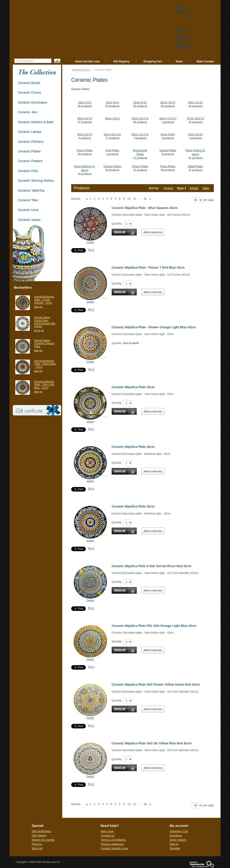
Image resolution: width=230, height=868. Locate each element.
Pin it (91, 250)
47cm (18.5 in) (196, 118)
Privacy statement (112, 844)
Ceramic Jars (28, 112)
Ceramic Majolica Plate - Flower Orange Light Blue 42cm (154, 327)
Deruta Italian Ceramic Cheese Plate (44, 343)
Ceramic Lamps (30, 132)
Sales (206, 188)
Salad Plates (196, 166)
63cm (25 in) (196, 134)
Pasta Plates (168, 166)
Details (90, 242)
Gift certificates (41, 831)
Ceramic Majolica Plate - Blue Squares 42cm (145, 208)
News (179, 61)
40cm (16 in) (112, 118)
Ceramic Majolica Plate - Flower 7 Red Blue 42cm (148, 267)
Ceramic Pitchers (31, 142)
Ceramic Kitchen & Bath (36, 122)
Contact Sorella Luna (114, 848)
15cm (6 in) (112, 102)
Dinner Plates (140, 166)
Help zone (107, 831)
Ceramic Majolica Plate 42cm (133, 387)
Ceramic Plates (29, 151)
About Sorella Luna (87, 61)
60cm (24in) (168, 134)
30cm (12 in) (196, 102)
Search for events (43, 840)
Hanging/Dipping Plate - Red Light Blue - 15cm (44, 385)
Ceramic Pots (28, 171)
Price (180, 188)
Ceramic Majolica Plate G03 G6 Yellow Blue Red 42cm (152, 743)
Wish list (37, 848)
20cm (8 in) (140, 102)
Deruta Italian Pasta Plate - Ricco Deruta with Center (45, 322)
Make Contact (205, 61)
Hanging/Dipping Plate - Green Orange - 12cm (44, 300)
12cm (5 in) (85, 102)
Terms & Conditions (113, 840)
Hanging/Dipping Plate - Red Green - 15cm (45, 364)
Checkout (176, 835)
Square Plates (168, 150)
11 (135, 199)
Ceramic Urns (28, 210)
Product (168, 188)
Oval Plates (112, 150)
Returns (37, 844)
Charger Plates (112, 166)
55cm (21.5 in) (140, 134)
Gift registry (39, 835)
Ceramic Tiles (28, 200)
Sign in (174, 844)
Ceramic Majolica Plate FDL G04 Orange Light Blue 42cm (154, 626)
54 (145, 199)
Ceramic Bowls (29, 83)
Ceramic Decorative (33, 102)
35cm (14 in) (85, 118)
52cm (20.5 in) (112, 134)
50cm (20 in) (85, 134)
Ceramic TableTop (31, 190)
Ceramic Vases (29, 220)
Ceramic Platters (30, 161)
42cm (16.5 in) (140, 118)
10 (129, 199)
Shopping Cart (153, 61)
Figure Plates (85, 150)
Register (175, 848)
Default (194, 188)
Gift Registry (122, 61)
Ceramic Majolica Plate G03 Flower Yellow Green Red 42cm (156, 684)
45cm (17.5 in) (168, 118)
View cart (182, 30)
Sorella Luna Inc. (81, 70)
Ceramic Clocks (30, 92)
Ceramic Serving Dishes (36, 180)
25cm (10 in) (168, 102)
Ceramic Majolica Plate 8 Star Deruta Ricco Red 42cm (151, 566)
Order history (178, 840)
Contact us (108, 835)
